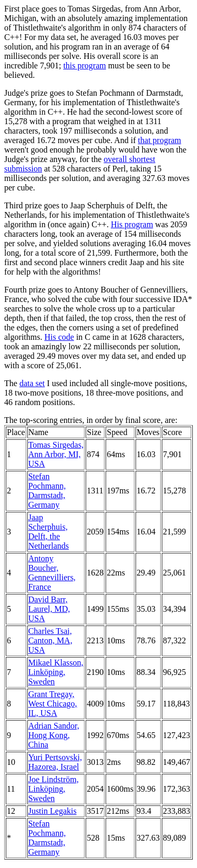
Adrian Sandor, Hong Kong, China (54, 735)
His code (59, 337)
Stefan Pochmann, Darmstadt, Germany (47, 491)
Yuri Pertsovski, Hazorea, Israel (55, 762)
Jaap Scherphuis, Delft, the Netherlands (49, 532)
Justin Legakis (53, 811)
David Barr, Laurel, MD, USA (49, 609)
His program (132, 224)
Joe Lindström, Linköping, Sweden (54, 789)
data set (32, 383)
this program (84, 65)
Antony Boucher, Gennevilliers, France (52, 573)
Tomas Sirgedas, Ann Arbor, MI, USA (56, 454)
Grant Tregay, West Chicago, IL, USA (53, 704)
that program (160, 140)
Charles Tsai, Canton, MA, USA (50, 640)
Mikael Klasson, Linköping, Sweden (56, 672)
